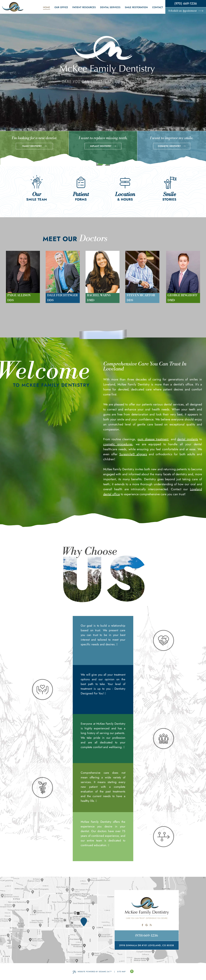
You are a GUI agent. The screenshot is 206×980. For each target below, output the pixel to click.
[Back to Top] (132, 972)
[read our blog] (151, 925)
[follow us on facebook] (142, 925)
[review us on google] (147, 925)
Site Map (121, 972)
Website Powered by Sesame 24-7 (92, 972)
